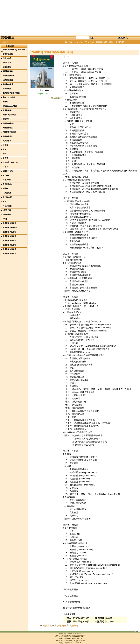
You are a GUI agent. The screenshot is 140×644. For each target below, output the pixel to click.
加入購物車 (56, 98)
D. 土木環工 (7, 180)
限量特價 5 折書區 (9, 241)
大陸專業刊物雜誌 (9, 132)
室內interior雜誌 (9, 97)
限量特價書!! (7, 110)
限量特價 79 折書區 (10, 228)
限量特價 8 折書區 (9, 223)
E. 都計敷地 (7, 184)
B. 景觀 (5, 158)
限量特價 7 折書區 (9, 232)
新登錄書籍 (7, 67)
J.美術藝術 (7, 215)
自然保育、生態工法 (10, 162)
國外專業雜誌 (8, 136)
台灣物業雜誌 (8, 128)
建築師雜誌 (7, 89)
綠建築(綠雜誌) (8, 123)
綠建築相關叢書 (9, 76)
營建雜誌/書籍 (8, 84)
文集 (4, 149)
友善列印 (74, 626)
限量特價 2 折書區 (9, 254)
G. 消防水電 (7, 197)
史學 (4, 154)
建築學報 (6, 119)
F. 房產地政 (7, 193)
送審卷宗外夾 (8, 54)
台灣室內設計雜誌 (9, 115)
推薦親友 (47, 626)
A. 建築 (5, 145)
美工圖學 (6, 175)
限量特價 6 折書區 (9, 236)
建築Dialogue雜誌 (10, 106)
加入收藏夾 (60, 626)
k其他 (5, 219)
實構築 (5, 102)
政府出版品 (7, 58)
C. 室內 (5, 167)
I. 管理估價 (7, 210)
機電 (4, 202)
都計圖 (5, 188)
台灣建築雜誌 (8, 80)
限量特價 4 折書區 (9, 245)
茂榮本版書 (7, 63)
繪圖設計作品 (8, 171)
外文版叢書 (7, 141)
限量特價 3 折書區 (9, 249)
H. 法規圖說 (7, 206)
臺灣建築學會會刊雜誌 (11, 93)
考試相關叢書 (8, 71)
